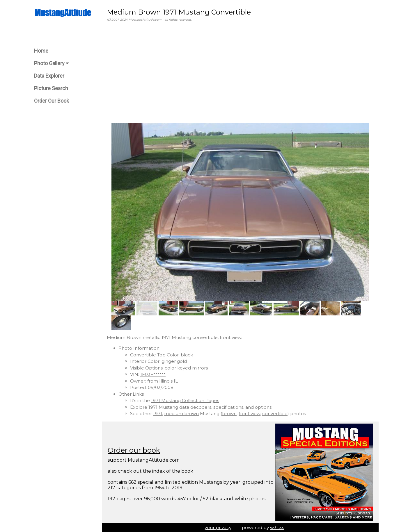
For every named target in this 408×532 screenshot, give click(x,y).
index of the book (173, 471)
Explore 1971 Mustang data (160, 407)
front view (249, 414)
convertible (275, 414)
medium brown (181, 414)
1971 (158, 414)
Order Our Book (52, 101)
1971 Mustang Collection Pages (185, 400)
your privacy (218, 527)
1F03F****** (153, 374)
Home (41, 51)
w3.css (277, 527)
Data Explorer (49, 76)
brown (229, 414)
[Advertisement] (240, 72)
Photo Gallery (51, 63)
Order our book (134, 450)
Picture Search (51, 88)
